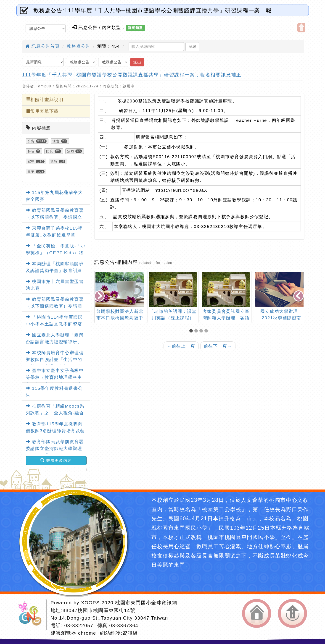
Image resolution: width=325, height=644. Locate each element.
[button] (192, 331)
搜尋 (192, 47)
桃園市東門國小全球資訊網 (146, 603)
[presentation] (100, 296)
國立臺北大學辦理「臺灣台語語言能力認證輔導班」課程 (55, 342)
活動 (71, 151)
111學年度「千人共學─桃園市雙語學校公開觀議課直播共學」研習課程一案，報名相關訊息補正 (132, 75)
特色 (31, 151)
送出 (137, 62)
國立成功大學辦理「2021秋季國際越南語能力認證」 (279, 318)
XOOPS (90, 603)
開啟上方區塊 (301, 28)
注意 (56, 141)
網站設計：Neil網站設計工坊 (32, 615)
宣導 (31, 161)
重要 (31, 172)
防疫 (50, 151)
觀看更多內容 (56, 461)
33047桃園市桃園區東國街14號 (99, 610)
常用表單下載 (42, 111)
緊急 (54, 161)
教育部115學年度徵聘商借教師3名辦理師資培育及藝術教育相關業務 (55, 431)
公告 (31, 141)
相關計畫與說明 (45, 99)
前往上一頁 (181, 346)
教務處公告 (78, 46)
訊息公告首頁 (43, 46)
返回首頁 (257, 613)
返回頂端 (292, 613)
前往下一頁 (218, 346)
